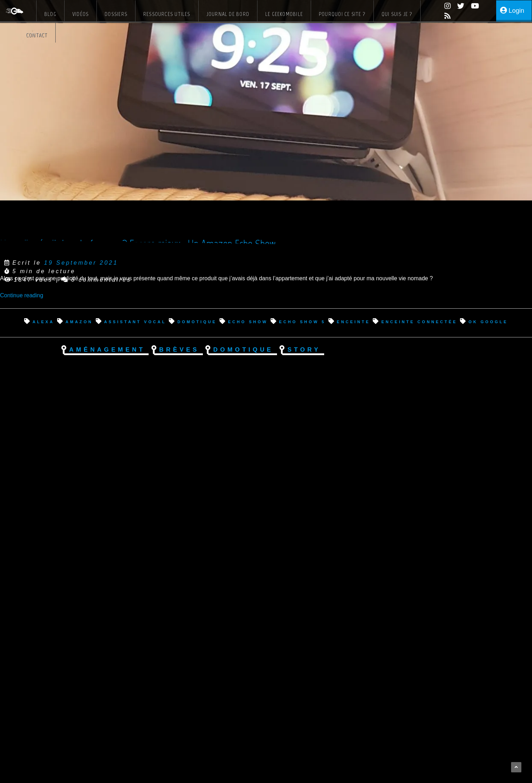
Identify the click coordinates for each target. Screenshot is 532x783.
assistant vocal (135, 321)
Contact (37, 35)
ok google (488, 321)
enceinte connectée (419, 321)
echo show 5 (302, 321)
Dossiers (116, 14)
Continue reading (22, 295)
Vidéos (81, 14)
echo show (248, 321)
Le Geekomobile (284, 14)
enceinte (354, 321)
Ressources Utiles (167, 14)
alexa (43, 321)
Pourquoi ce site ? (342, 14)
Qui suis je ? (397, 14)
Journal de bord (228, 14)
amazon (79, 321)
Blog (50, 14)
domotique (197, 321)
